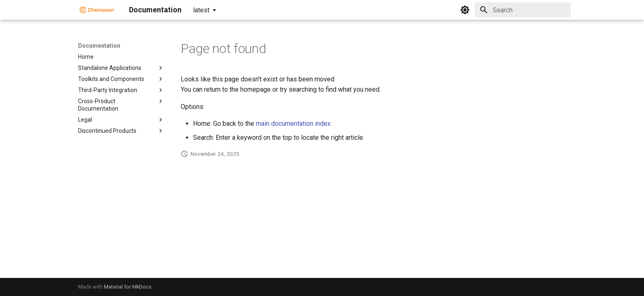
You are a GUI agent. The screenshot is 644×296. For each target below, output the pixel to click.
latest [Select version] (201, 10)
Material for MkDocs (128, 287)
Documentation (99, 46)
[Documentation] (97, 10)
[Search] (523, 10)
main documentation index (293, 124)
